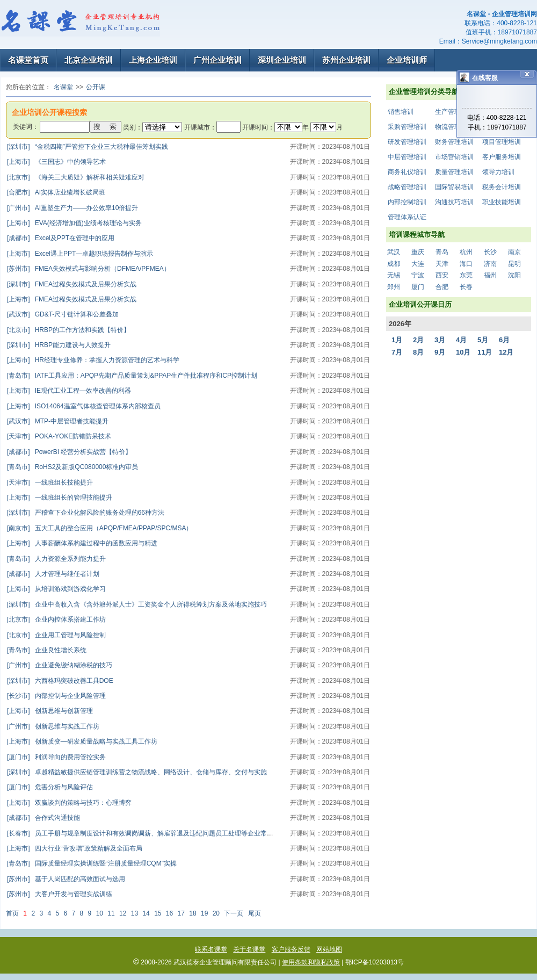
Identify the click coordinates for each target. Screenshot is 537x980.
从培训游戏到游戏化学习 (56, 589)
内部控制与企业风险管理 (56, 696)
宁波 (418, 275)
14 (146, 913)
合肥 (442, 287)
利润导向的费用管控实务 (56, 757)
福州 (490, 275)
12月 (506, 352)
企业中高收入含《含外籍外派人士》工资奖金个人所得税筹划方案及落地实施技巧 (137, 604)
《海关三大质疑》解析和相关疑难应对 (76, 177)
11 (111, 913)
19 (204, 913)
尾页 (255, 913)
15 (158, 913)
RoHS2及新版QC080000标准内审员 (72, 467)
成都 (394, 264)
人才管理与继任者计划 (53, 574)
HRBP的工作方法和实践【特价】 (68, 330)
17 (181, 913)
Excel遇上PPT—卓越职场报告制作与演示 (80, 254)
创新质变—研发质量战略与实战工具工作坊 (82, 741)
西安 (442, 275)
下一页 (234, 913)
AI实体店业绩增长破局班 (56, 192)
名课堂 (63, 87)
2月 (418, 340)
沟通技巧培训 (454, 202)
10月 (463, 352)
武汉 (394, 252)
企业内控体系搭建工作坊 (56, 619)
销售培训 (401, 112)
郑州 (394, 287)
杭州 (466, 252)
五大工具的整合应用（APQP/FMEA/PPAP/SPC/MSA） (100, 528)
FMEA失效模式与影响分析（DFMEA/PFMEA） (89, 269)
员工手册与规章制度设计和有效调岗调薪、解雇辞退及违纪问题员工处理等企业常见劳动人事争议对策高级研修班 (182, 833)
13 (135, 913)
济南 (490, 264)
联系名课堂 (211, 949)
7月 (397, 352)
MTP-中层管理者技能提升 (58, 421)
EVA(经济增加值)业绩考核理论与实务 (74, 223)
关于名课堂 (249, 949)
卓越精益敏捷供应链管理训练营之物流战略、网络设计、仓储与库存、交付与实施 (137, 772)
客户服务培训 (502, 157)
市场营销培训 (454, 157)
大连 (418, 264)
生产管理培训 (454, 112)
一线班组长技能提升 (50, 482)
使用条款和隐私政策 (311, 962)
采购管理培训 (407, 127)
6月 (504, 340)
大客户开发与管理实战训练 (60, 894)
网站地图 (329, 949)
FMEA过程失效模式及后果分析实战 (72, 284)
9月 (440, 352)
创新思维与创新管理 (50, 711)
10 (100, 913)
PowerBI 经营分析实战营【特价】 (69, 452)
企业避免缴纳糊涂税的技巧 (60, 665)
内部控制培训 (407, 202)
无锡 (394, 275)
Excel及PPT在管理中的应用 (61, 238)
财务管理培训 (454, 142)
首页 (12, 913)
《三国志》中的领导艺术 (56, 162)
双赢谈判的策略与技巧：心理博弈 (69, 803)
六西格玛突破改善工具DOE (60, 681)
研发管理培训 (407, 142)
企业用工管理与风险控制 (56, 635)
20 (216, 913)
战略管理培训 (407, 187)
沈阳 (514, 275)
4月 (461, 340)
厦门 (418, 287)
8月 (418, 352)
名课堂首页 (28, 60)
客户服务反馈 (291, 949)
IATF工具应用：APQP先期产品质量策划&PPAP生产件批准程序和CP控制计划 (132, 376)
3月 (440, 340)
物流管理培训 (454, 127)
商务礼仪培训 (407, 172)
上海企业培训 (153, 60)
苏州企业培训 (346, 60)
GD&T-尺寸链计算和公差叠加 (63, 314)
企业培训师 (407, 60)
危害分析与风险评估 (50, 787)
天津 (442, 264)
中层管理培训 (407, 157)
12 (123, 913)
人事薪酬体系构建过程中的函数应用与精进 (82, 543)
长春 (466, 287)
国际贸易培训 (454, 187)
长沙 (490, 252)
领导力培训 (498, 172)
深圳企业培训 (282, 60)
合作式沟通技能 (43, 818)
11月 (485, 352)
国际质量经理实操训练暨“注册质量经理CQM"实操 (92, 863)
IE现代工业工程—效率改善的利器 (69, 391)
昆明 (514, 264)
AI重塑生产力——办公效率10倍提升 (72, 208)
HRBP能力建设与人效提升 (59, 345)
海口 (466, 264)
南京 (514, 252)
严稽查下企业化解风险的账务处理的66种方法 (86, 513)
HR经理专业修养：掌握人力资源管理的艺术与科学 (93, 360)
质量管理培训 (454, 172)
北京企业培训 (89, 60)
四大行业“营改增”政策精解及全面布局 (75, 848)
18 (193, 913)
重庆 (418, 252)
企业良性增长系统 (47, 650)
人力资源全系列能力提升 (56, 559)
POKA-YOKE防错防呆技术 (59, 436)
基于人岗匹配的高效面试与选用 (66, 879)
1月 (397, 340)
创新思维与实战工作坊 (53, 726)
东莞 (466, 275)
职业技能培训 (502, 202)
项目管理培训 (502, 142)
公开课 (96, 87)
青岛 (442, 252)
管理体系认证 (407, 217)
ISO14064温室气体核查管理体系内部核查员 (84, 406)
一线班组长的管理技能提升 (60, 498)
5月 (483, 340)
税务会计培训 (502, 187)
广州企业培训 (217, 60)
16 (169, 913)
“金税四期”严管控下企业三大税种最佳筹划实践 (88, 147)
